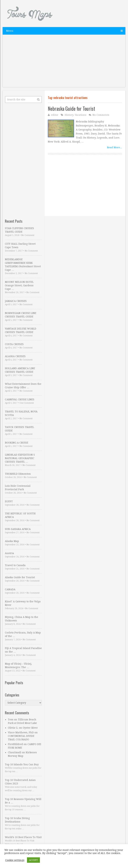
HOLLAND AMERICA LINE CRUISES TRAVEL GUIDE (20, 370)
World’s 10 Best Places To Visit (23, 837)
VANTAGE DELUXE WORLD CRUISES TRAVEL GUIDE (21, 330)
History (69, 115)
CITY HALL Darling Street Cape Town (20, 246)
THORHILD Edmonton (18, 474)
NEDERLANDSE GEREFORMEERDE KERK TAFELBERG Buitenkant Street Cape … (23, 265)
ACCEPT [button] (33, 860)
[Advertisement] (64, 63)
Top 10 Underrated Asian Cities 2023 (20, 782)
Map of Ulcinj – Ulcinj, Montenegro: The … (18, 665)
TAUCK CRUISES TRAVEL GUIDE (19, 429)
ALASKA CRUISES (15, 356)
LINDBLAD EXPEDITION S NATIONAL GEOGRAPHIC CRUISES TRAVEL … (20, 458)
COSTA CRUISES (14, 344)
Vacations (81, 115)
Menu (10, 31)
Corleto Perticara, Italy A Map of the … (23, 634)
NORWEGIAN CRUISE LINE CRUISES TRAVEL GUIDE (21, 315)
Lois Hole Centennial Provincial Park (18, 488)
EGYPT (9, 501)
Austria (9, 553)
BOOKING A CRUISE (17, 443)
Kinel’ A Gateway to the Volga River (23, 603)
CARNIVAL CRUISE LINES (20, 399)
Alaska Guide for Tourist (20, 577)
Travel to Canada (15, 565)
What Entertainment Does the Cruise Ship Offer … (23, 386)
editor (55, 115)
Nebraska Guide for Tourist (71, 109)
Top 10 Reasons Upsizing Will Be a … (23, 801)
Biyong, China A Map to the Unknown (22, 619)
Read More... (115, 147)
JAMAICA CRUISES (16, 301)
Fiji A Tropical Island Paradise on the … (23, 650)
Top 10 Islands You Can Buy (22, 764)
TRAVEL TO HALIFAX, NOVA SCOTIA (21, 413)
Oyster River (30, 728)
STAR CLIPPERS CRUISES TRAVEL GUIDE (19, 230)
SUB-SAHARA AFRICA (18, 529)
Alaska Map (12, 541)
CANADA (10, 589)
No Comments (101, 115)
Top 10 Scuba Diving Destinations (17, 820)
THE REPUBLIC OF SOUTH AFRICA (20, 515)
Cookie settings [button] (15, 860)
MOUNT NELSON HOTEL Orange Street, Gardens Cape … (19, 285)
